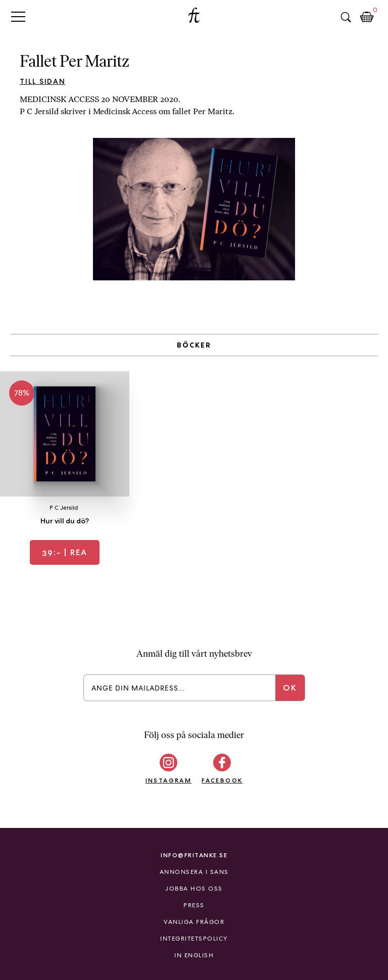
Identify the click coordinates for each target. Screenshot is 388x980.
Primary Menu (18, 16)
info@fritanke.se (194, 855)
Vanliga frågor (194, 922)
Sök (346, 17)
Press (194, 905)
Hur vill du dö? (65, 521)
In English (194, 955)
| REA (65, 552)
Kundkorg (367, 17)
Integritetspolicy (194, 939)
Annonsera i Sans (194, 872)
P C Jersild (64, 508)
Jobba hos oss (194, 889)
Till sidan (43, 81)
